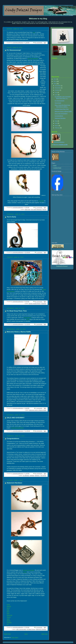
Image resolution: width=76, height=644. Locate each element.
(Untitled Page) (57, 168)
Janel (8, 619)
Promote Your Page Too (57, 192)
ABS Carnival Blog (21, 629)
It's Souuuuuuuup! (14, 50)
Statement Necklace (14, 483)
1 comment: (39, 253)
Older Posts (45, 634)
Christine (9, 623)
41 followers (26, 476)
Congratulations (13, 439)
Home (26, 634)
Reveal (44, 210)
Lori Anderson (28, 318)
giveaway (44, 304)
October (57, 90)
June (56, 95)
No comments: (39, 43)
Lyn (8, 624)
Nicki (8, 613)
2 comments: (39, 324)
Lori (34, 32)
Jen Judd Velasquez (33, 59)
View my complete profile (60, 145)
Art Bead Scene (31, 629)
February (58, 128)
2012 (55, 79)
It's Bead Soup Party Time (17, 311)
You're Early (11, 217)
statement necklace (41, 629)
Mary (8, 612)
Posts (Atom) (15, 638)
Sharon (9, 617)
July (56, 92)
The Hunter (43, 476)
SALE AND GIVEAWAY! (16, 418)
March (57, 126)
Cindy (25, 572)
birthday (32, 476)
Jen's (28, 319)
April (56, 123)
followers (37, 476)
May (56, 121)
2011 (55, 81)
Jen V (8, 608)
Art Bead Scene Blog (28, 570)
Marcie (9, 621)
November (58, 88)
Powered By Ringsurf (62, 266)
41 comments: (39, 208)
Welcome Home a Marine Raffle (19, 332)
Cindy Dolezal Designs (57, 174)
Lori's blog (41, 201)
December (58, 86)
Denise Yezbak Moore (35, 304)
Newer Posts (7, 634)
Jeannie (9, 606)
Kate (8, 610)
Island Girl (10, 615)
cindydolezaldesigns (59, 142)
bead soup (27, 210)
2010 (55, 84)
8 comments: (39, 628)
